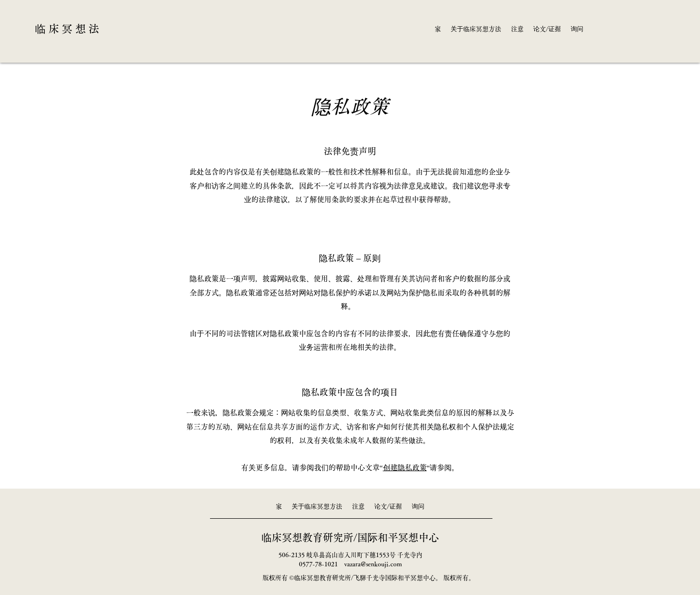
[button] (476, 29)
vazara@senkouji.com (373, 564)
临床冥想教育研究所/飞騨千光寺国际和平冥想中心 (365, 578)
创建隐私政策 (405, 467)
